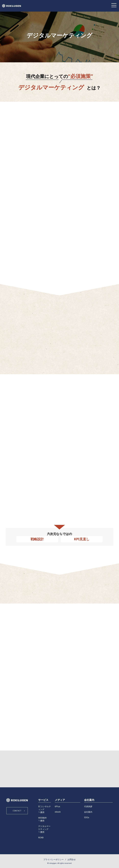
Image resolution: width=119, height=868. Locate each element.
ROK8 (41, 838)
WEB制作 (42, 818)
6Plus (57, 806)
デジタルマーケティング (44, 828)
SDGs (87, 817)
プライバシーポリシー (54, 859)
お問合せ (72, 859)
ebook (58, 812)
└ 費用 (41, 812)
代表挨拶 (88, 806)
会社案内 (88, 812)
